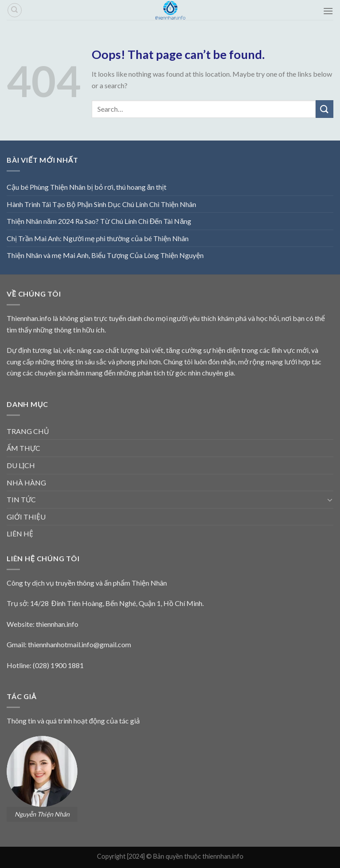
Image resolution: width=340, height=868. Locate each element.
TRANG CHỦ (28, 431)
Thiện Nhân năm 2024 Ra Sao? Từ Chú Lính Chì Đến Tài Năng (99, 221)
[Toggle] (330, 500)
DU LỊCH (21, 465)
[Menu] (328, 11)
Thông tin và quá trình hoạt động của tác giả (73, 721)
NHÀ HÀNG (26, 483)
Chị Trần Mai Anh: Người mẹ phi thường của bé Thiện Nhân (98, 238)
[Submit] (325, 109)
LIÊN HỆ (20, 534)
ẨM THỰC (23, 448)
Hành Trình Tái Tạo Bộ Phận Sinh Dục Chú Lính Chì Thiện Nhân (101, 204)
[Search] (15, 10)
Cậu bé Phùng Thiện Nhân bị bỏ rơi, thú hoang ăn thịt (87, 187)
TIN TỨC (21, 499)
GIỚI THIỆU (26, 517)
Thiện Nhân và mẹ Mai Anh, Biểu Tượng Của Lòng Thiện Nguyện (105, 255)
